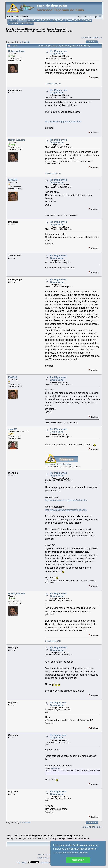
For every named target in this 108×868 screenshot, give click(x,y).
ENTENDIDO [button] (78, 860)
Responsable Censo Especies (58, 464)
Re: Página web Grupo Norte (58, 52)
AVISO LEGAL (46, 863)
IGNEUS (13, 180)
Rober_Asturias (38, 31)
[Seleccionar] (55, 768)
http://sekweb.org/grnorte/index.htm (63, 122)
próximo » (97, 37)
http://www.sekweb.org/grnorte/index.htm (66, 500)
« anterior (86, 37)
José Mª (13, 429)
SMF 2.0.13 (42, 855)
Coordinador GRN (53, 84)
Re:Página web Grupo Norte (58, 704)
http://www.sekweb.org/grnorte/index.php (66, 510)
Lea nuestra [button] (71, 853)
